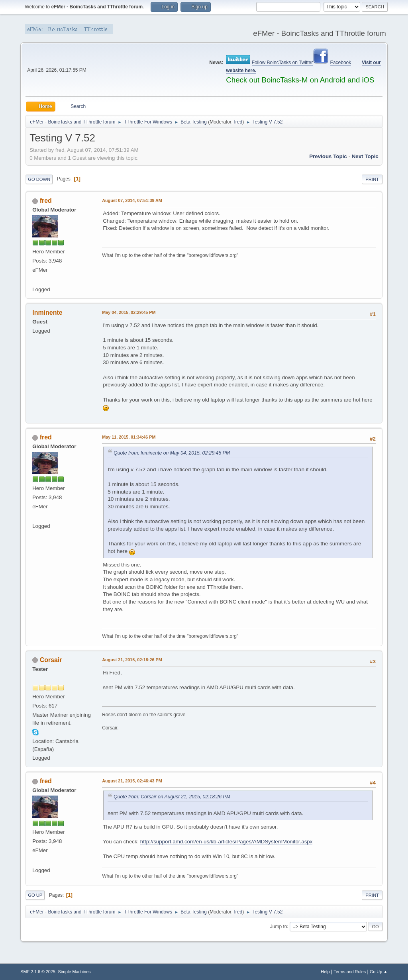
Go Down (39, 179)
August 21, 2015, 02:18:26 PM (132, 660)
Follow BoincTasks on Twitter (282, 63)
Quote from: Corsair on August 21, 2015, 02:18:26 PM (172, 797)
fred (238, 122)
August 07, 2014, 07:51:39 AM (132, 200)
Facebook (341, 63)
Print (372, 179)
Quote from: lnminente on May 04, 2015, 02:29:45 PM (172, 453)
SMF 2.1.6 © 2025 (38, 972)
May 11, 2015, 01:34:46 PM (129, 437)
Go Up (35, 895)
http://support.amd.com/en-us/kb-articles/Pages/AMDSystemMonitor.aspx (227, 842)
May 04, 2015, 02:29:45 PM (129, 312)
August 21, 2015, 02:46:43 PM (132, 781)
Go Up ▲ (379, 972)
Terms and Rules (350, 972)
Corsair (51, 660)
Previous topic (328, 156)
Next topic (365, 156)
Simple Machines (75, 972)
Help (325, 972)
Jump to (279, 926)
